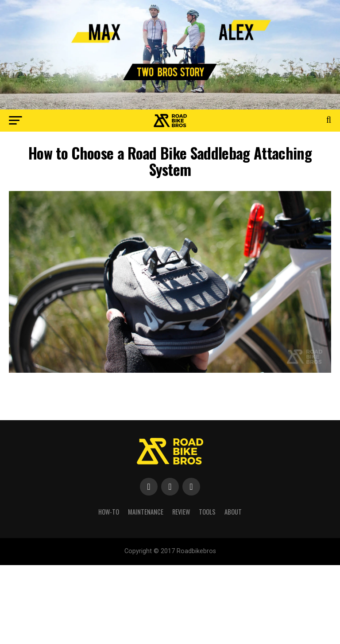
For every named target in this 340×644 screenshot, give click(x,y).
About (233, 512)
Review (181, 512)
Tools (207, 512)
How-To (109, 512)
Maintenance (146, 512)
